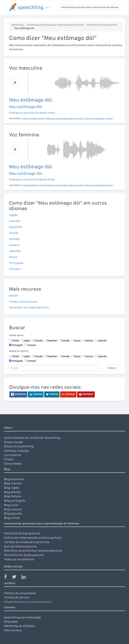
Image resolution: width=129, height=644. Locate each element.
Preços (9, 459)
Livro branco (13, 455)
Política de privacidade (20, 593)
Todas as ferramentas (19, 559)
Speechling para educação (22, 617)
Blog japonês (13, 513)
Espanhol (16, 227)
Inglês (13, 215)
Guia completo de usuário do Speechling (32, 438)
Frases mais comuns (23, 301)
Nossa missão (14, 442)
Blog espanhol (14, 479)
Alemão (14, 239)
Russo (13, 257)
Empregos (11, 621)
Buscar (112, 368)
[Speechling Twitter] (16, 578)
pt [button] (48, 7)
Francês (15, 221)
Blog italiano (13, 496)
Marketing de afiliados (19, 626)
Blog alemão (13, 492)
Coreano (15, 269)
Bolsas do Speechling (19, 446)
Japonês (15, 251)
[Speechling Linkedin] (26, 578)
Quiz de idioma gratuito (20, 546)
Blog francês (13, 483)
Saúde (14, 295)
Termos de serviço (17, 597)
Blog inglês (12, 488)
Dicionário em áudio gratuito (102, 25)
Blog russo (11, 505)
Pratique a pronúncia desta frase (32, 113)
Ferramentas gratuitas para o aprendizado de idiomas (90, 7)
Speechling (18, 25)
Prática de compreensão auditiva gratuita (33, 538)
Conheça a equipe (16, 451)
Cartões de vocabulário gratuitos (27, 542)
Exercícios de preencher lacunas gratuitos (33, 551)
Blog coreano (13, 509)
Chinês (14, 233)
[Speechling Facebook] (8, 578)
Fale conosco (13, 630)
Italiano (14, 245)
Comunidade (13, 463)
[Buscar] (53, 368)
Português (16, 263)
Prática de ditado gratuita (22, 533)
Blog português (15, 501)
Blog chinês (12, 518)
